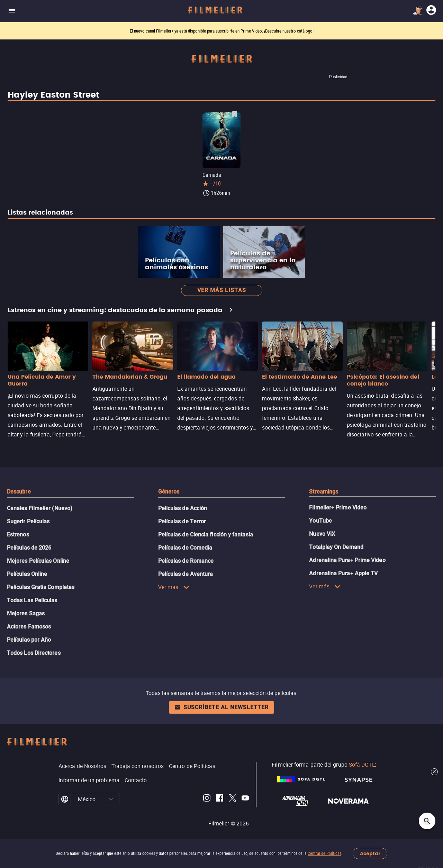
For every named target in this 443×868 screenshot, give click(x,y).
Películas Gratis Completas (41, 587)
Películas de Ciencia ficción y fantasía (206, 535)
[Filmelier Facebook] (220, 799)
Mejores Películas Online (38, 561)
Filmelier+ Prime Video (338, 508)
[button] (111, 799)
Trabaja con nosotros (138, 766)
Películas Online (27, 574)
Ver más (174, 587)
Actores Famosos (29, 627)
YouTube (320, 521)
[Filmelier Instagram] (207, 799)
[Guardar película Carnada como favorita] (235, 114)
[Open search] (427, 821)
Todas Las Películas (32, 600)
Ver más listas (222, 290)
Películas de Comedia (185, 548)
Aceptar (370, 854)
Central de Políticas (324, 853)
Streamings (324, 492)
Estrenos (18, 535)
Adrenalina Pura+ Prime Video (347, 560)
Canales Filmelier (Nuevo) (40, 508)
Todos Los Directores (34, 653)
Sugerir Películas (28, 521)
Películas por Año (29, 640)
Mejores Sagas (26, 613)
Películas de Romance (186, 561)
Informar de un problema (89, 780)
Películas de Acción (183, 508)
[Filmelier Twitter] (232, 799)
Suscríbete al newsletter (221, 707)
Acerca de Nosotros (82, 766)
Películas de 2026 (29, 548)
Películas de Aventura (186, 574)
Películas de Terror (182, 521)
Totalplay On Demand (336, 547)
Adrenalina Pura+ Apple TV (343, 573)
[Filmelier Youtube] (245, 799)
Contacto (136, 780)
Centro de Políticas (192, 766)
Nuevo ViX (322, 534)
